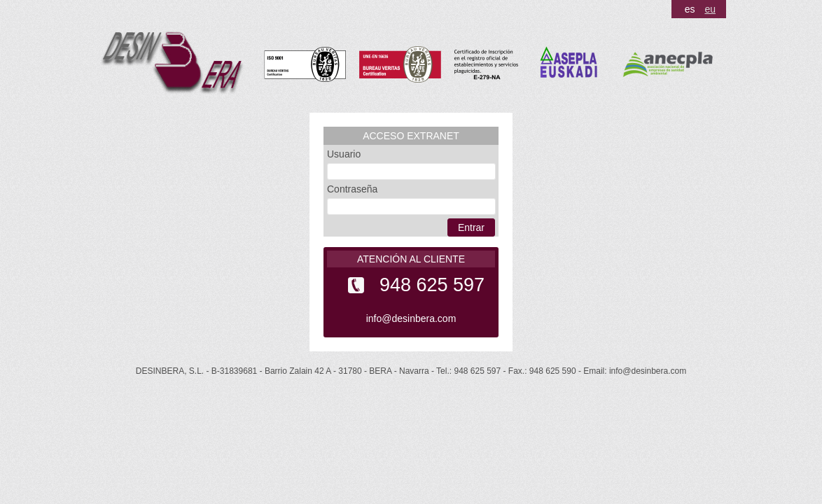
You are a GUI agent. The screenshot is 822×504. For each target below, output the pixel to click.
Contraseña (352, 189)
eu (710, 9)
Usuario (344, 154)
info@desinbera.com (411, 318)
